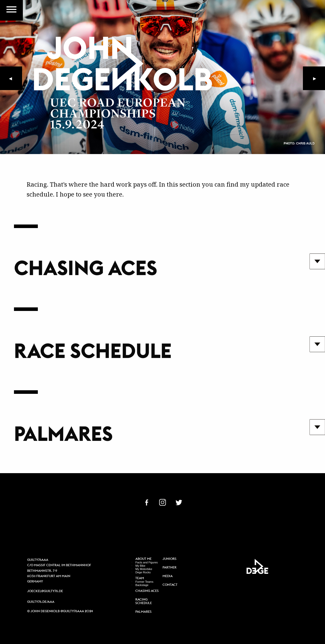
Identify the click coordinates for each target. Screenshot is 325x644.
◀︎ (15, 81)
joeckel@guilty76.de (45, 591)
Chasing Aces (147, 591)
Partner (169, 568)
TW (179, 502)
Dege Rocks (143, 572)
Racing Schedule (144, 601)
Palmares (143, 612)
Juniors (169, 559)
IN (162, 502)
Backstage (142, 585)
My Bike (140, 566)
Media (168, 576)
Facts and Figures (147, 562)
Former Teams (144, 582)
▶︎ (318, 81)
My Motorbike (144, 569)
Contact (170, 585)
